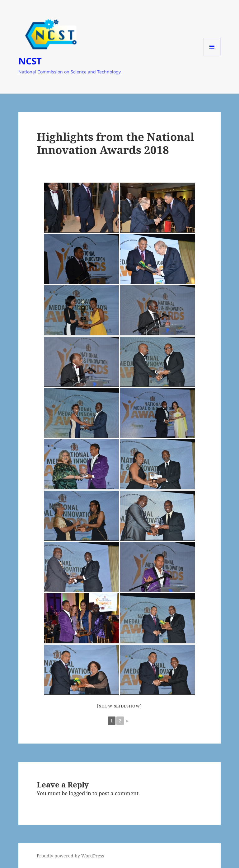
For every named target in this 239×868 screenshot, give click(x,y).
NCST (30, 61)
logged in (80, 793)
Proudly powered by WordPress (70, 856)
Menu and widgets (212, 55)
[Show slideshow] (119, 706)
